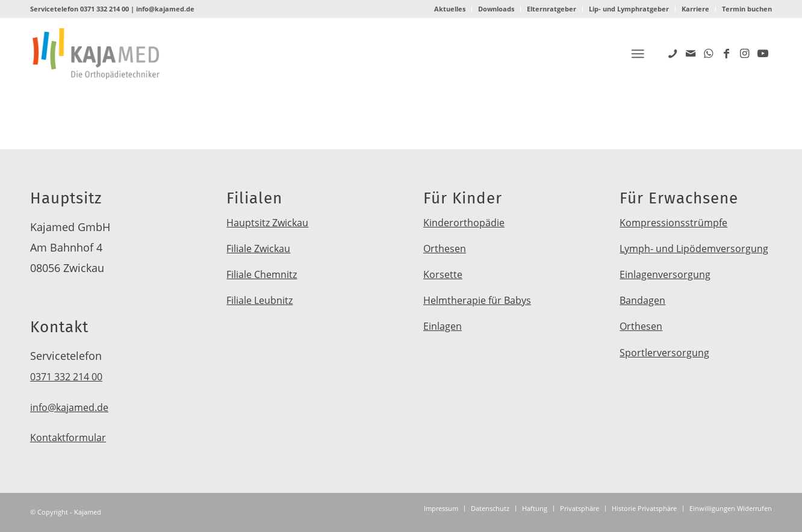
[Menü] (638, 54)
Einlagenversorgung (665, 274)
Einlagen (443, 326)
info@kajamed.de (165, 9)
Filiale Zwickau (258, 249)
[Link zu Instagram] (745, 53)
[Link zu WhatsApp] (709, 53)
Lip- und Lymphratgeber (629, 9)
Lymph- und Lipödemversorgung (694, 249)
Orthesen (445, 249)
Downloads (496, 9)
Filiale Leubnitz (260, 300)
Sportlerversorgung (664, 353)
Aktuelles (450, 9)
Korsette (443, 274)
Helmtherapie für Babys (477, 300)
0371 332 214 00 (104, 9)
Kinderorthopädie (464, 223)
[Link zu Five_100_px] (673, 53)
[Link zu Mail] (691, 53)
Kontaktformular (68, 438)
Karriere (695, 9)
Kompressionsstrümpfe (673, 223)
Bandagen (642, 300)
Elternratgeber (552, 9)
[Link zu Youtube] (763, 53)
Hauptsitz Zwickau (267, 223)
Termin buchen (747, 9)
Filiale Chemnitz (262, 274)
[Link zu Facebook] (727, 53)
